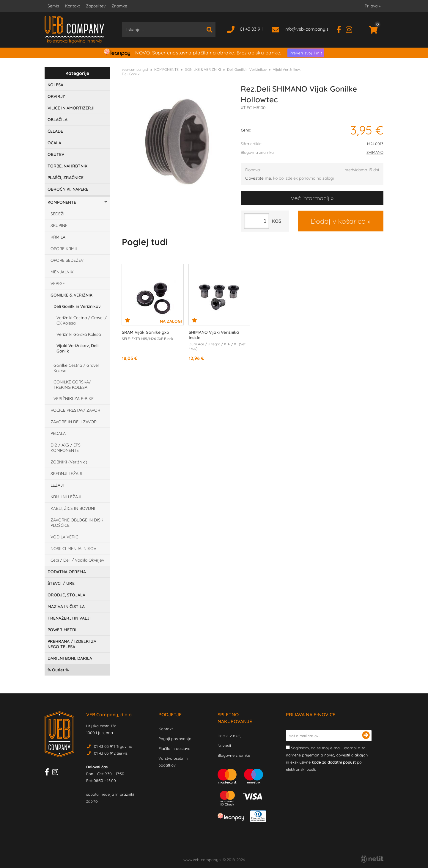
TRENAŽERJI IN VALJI (69, 618)
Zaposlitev (96, 6)
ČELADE (55, 131)
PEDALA (58, 433)
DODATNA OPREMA (67, 572)
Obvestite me (258, 178)
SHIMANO (375, 152)
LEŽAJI (57, 485)
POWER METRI (62, 630)
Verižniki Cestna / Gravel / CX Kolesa (82, 320)
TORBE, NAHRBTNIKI (68, 166)
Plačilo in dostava (174, 748)
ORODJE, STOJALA (66, 595)
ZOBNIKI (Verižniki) (69, 462)
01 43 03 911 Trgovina (113, 746)
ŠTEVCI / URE (61, 583)
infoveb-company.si (307, 29)
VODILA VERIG (64, 537)
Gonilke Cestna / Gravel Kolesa (76, 368)
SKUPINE (59, 225)
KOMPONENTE (62, 202)
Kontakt (73, 6)
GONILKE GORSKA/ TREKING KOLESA (72, 385)
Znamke (119, 6)
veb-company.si (135, 69)
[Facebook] (341, 29)
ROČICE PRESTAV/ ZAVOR (75, 410)
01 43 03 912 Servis (111, 753)
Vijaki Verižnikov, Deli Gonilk (77, 348)
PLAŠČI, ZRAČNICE (66, 178)
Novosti (224, 745)
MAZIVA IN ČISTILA (66, 607)
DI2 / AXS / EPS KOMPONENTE (66, 448)
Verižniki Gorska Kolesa (79, 334)
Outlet (58, 670)
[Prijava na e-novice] (366, 736)
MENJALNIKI (63, 272)
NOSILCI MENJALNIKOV (73, 549)
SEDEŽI (58, 214)
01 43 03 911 (252, 29)
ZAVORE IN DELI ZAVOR (74, 422)
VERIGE (58, 283)
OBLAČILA (58, 120)
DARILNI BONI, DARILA (70, 658)
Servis (53, 6)
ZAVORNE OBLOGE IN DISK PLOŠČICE (77, 523)
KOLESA (55, 85)
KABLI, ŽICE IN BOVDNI (73, 508)
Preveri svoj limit (306, 53)
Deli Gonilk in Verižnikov (77, 306)
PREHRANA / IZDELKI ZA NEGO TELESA (72, 644)
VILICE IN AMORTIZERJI (71, 108)
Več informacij (310, 198)
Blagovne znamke (234, 755)
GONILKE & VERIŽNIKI (72, 295)
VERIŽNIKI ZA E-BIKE (74, 399)
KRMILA (58, 237)
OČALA (54, 143)
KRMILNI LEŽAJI (66, 497)
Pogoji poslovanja (175, 739)
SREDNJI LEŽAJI (66, 474)
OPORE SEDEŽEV (67, 260)
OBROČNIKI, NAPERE (68, 189)
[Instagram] (351, 29)
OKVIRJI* (56, 96)
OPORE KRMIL (64, 249)
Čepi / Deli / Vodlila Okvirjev (77, 560)
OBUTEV (56, 154)
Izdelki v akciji (230, 736)
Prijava (373, 6)
